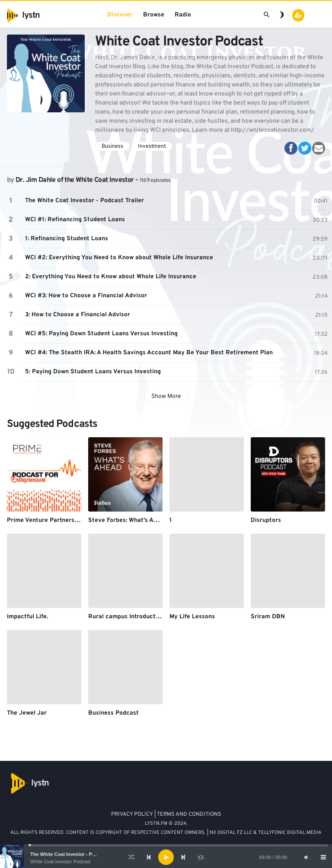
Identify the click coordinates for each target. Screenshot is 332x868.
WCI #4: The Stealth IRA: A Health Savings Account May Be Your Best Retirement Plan (149, 353)
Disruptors (266, 520)
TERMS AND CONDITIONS (189, 814)
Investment (152, 146)
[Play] (166, 857)
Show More (166, 396)
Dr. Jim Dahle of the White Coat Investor (75, 180)
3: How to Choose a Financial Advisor (78, 315)
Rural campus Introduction (126, 617)
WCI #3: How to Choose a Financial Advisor (86, 296)
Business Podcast (113, 713)
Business (112, 146)
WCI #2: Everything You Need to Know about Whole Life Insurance (119, 258)
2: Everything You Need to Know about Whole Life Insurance (111, 277)
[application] (166, 857)
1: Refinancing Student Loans (67, 239)
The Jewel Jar (27, 713)
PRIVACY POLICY (132, 814)
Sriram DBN (268, 617)
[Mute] (306, 857)
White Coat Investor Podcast (60, 862)
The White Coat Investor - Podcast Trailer (77, 854)
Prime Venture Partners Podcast (53, 520)
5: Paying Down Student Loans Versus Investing (93, 372)
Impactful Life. (27, 617)
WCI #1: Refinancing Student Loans (75, 220)
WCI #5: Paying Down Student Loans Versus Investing (101, 334)
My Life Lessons (192, 617)
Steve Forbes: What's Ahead (128, 520)
